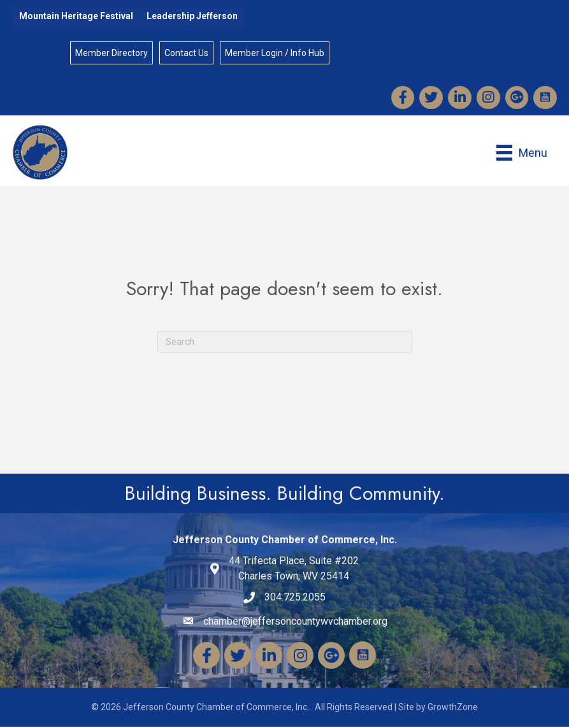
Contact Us (186, 54)
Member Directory (112, 54)
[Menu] (521, 154)
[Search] (285, 344)
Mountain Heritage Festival (76, 16)
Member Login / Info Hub (275, 54)
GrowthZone (453, 709)
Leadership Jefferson (192, 16)
